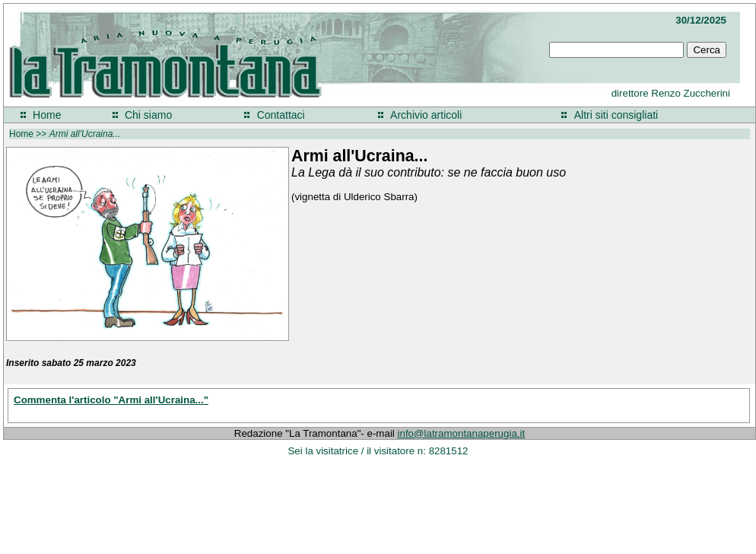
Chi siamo (148, 115)
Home (47, 115)
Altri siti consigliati (616, 115)
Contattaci (281, 115)
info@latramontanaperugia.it (462, 433)
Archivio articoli (426, 115)
